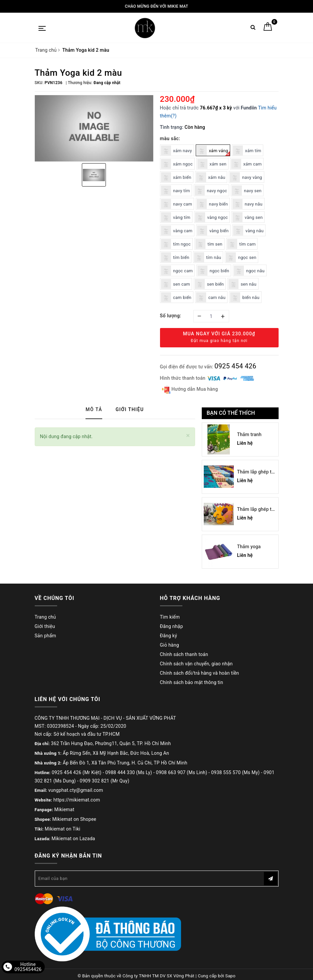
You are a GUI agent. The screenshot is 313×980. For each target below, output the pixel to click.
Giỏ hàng (170, 645)
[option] (94, 128)
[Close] (188, 436)
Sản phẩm (46, 636)
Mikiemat (64, 809)
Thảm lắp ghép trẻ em (257, 472)
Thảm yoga (249, 547)
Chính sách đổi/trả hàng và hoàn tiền (200, 673)
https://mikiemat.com (77, 800)
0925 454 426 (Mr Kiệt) (77, 772)
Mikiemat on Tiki (63, 829)
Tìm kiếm (170, 617)
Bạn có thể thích (231, 413)
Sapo (230, 973)
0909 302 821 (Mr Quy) (105, 781)
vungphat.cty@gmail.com (76, 790)
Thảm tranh (249, 434)
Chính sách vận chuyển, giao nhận (196, 664)
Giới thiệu (45, 626)
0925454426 (28, 969)
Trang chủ (45, 617)
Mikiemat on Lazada (73, 839)
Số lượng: (171, 316)
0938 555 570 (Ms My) (236, 772)
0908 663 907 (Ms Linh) (182, 772)
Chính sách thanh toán (184, 654)
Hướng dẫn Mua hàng (190, 390)
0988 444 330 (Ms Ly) (129, 772)
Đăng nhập (172, 626)
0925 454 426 (235, 366)
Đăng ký (169, 636)
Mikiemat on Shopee (74, 819)
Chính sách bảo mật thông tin (192, 682)
